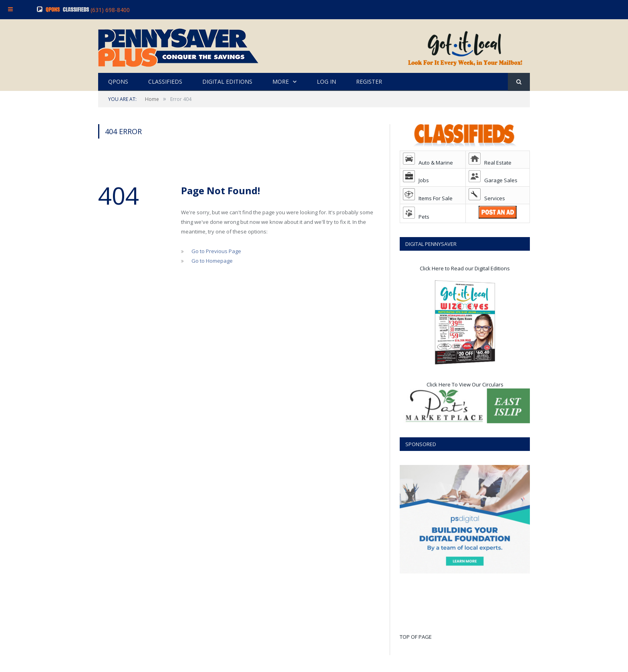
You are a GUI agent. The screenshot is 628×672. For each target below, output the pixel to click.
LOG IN (326, 81)
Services (487, 198)
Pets (416, 217)
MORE (281, 81)
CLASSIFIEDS (165, 81)
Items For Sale (428, 198)
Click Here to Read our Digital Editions (465, 268)
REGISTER (369, 81)
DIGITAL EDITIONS (227, 81)
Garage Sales (493, 180)
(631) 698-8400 (110, 10)
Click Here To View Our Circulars (465, 384)
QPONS (118, 81)
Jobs (416, 180)
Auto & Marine (428, 163)
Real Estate (490, 163)
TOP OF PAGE (416, 637)
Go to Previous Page (216, 251)
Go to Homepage (212, 261)
